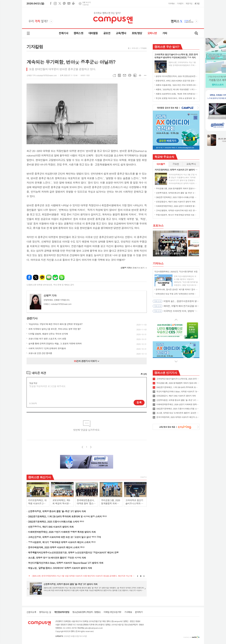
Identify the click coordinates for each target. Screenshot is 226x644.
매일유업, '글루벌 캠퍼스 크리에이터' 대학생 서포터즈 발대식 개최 (60, 568)
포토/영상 (137, 33)
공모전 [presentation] (176, 164)
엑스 (60, 3)
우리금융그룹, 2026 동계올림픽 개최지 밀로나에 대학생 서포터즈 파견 (177, 188)
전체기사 (64, 33)
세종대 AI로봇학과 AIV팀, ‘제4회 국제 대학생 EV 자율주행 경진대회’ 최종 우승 (177, 94)
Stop (141, 576)
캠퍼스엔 (78, 33)
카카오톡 (42, 277)
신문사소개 (31, 612)
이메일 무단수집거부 (112, 612)
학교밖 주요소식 (164, 157)
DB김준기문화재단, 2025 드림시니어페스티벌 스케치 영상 (56, 522)
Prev (137, 576)
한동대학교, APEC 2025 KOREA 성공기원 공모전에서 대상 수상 (177, 81)
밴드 (62, 277)
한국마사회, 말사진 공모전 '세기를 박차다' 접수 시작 (177, 289)
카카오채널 (64, 3)
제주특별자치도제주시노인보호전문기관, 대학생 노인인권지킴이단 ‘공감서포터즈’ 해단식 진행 (73, 552)
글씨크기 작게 (145, 75)
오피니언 (152, 33)
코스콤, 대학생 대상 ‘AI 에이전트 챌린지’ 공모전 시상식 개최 (57, 558)
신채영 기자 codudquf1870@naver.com (42, 75)
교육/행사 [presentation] (191, 164)
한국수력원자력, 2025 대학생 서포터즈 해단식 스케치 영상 (56, 547)
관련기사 (32, 318)
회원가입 (189, 4)
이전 (82, 447)
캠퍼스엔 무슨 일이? (167, 47)
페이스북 (51, 3)
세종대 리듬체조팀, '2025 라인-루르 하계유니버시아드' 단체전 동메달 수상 (177, 85)
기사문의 (180, 4)
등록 (139, 402)
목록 (119, 75)
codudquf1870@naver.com (58, 304)
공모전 (107, 33)
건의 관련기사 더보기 (87, 361)
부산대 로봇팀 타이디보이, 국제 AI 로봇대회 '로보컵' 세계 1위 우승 (177, 98)
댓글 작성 (33, 383)
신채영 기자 (50, 296)
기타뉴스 (158, 263)
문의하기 (139, 612)
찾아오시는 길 (45, 612)
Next (144, 576)
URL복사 (114, 75)
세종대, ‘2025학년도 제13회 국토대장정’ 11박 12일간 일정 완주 (177, 89)
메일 (125, 75)
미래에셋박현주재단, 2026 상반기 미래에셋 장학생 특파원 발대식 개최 (62, 532)
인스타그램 (55, 3)
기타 (165, 33)
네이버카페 (73, 3)
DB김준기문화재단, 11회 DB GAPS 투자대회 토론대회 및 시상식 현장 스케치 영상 (67, 516)
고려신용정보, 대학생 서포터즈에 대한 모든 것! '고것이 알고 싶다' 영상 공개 (64, 537)
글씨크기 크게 (140, 75)
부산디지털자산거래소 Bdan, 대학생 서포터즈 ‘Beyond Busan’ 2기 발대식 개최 (66, 563)
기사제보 (171, 4)
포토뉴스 (158, 225)
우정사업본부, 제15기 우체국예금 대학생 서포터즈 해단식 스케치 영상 (62, 542)
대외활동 (93, 33)
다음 (91, 447)
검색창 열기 (196, 33)
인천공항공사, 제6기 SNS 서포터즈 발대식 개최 (51, 527)
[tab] (161, 164)
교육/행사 (121, 33)
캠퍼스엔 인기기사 (166, 373)
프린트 (130, 75)
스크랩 (135, 75)
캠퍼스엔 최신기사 (39, 477)
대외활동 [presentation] (161, 164)
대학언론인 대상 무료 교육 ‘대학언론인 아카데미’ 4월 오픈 (177, 294)
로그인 (197, 4)
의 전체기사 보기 (132, 268)
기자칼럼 (143, 48)
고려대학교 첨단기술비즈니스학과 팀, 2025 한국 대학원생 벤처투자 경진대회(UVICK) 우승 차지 (178, 379)
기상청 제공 (85, 5)
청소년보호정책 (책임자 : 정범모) (86, 612)
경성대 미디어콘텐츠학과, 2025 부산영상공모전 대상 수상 (177, 76)
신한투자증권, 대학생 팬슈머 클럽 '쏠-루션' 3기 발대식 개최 (57, 511)
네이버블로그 (69, 3)
